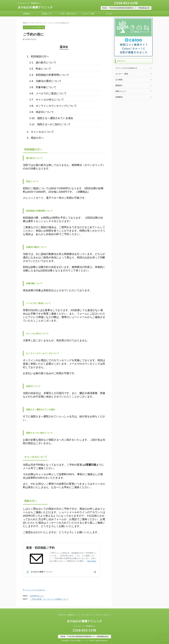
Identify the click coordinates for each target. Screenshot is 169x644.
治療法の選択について (49, 81)
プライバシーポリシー (103, 615)
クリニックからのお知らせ (35, 590)
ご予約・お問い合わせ (68, 14)
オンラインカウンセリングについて (56, 106)
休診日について (45, 112)
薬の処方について (46, 62)
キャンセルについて (42, 132)
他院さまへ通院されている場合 (55, 118)
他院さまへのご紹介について (54, 124)
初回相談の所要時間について (52, 75)
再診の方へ (37, 138)
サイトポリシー (86, 615)
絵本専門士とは (37, 596)
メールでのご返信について (51, 93)
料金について (43, 69)
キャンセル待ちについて (50, 100)
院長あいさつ (47, 14)
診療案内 (27, 14)
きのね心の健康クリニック (35, 7)
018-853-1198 (126, 3)
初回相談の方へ (40, 56)
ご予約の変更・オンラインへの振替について (49, 599)
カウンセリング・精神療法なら (85, 626)
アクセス (109, 14)
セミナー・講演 (88, 14)
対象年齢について (46, 87)
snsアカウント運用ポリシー (68, 615)
